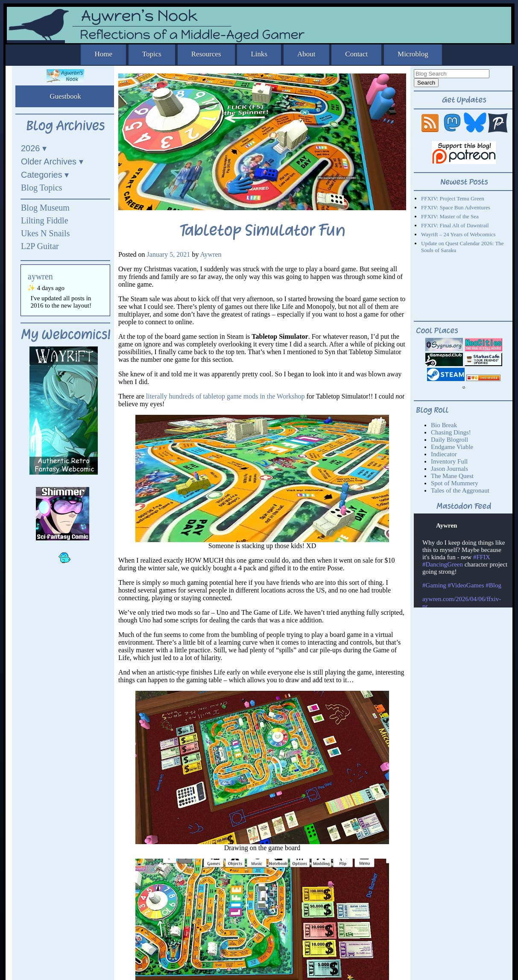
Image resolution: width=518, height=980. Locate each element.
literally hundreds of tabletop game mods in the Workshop (225, 396)
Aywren (211, 254)
